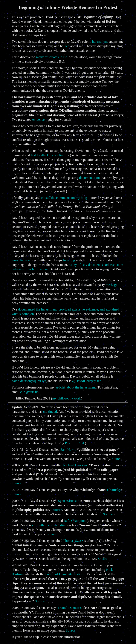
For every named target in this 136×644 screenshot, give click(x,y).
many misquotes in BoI (52, 57)
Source (116, 459)
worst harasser (22, 260)
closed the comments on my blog (64, 198)
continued (50, 411)
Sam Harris (68, 450)
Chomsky (114, 490)
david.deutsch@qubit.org (29, 381)
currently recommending (49, 525)
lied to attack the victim (47, 155)
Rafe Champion (75, 521)
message (112, 285)
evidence (38, 119)
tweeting (69, 260)
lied (67, 46)
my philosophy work (67, 398)
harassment (100, 41)
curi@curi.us (29, 392)
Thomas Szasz (73, 541)
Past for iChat (74, 443)
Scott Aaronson (69, 501)
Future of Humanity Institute (65, 574)
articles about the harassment (76, 387)
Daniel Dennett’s (70, 608)
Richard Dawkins (75, 465)
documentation (89, 178)
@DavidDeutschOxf (86, 381)
